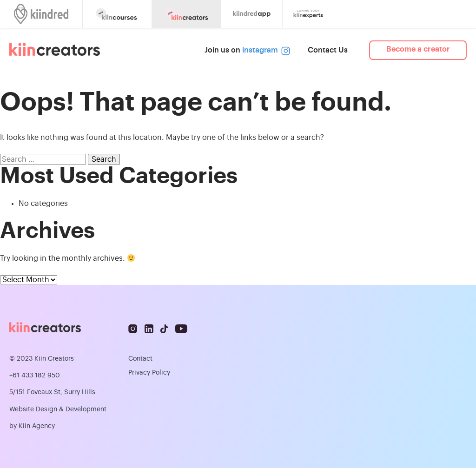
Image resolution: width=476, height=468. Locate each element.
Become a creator (418, 49)
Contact (140, 359)
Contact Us (328, 50)
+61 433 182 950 (35, 376)
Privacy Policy (149, 373)
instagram (264, 50)
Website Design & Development (58, 409)
